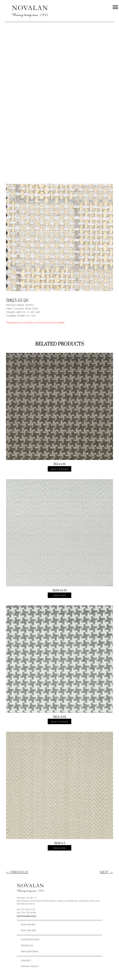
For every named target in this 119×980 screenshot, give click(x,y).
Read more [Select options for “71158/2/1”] (60, 848)
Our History (28, 925)
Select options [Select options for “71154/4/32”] (59, 722)
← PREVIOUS (17, 872)
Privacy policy (30, 966)
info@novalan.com (26, 916)
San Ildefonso (29, 951)
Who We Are (28, 930)
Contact (26, 960)
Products (27, 945)
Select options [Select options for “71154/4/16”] (59, 469)
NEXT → (106, 872)
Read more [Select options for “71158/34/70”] (60, 595)
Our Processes (30, 939)
